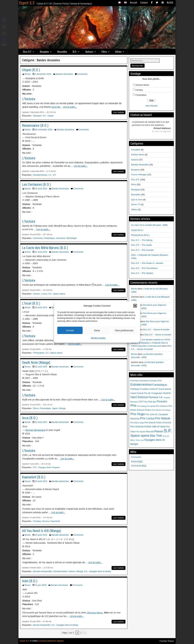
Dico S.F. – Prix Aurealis (142, 250)
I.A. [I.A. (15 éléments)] (161, 397)
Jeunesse (61, 238)
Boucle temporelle (42, 625)
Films (104, 52)
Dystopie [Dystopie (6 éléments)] (153, 381)
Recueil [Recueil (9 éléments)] (150, 432)
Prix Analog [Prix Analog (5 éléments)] (141, 406)
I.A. (50, 175)
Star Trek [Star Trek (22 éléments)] (156, 436)
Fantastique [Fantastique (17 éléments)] (160, 385)
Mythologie (72, 238)
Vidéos (134, 210)
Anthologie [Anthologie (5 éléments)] (134, 381)
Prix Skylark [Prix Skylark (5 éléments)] (141, 432)
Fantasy (37, 521)
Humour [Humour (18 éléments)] (153, 397)
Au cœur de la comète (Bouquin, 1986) (149, 225)
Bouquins (44, 52)
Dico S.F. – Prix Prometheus (144, 268)
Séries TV (136, 204)
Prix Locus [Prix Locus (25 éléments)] (147, 418)
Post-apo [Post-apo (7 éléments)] (152, 402)
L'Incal (44, 294)
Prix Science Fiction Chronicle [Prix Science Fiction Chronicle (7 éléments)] (158, 423)
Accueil (134, 3)
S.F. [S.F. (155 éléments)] (168, 431)
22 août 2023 (41, 367)
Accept (70, 330)
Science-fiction (142, 85)
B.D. (75, 52)
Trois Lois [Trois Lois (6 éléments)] (140, 440)
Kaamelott (55, 521)
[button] (135, 306)
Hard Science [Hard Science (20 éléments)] (139, 397)
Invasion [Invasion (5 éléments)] (167, 397)
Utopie (51, 116)
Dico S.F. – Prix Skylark (142, 273)
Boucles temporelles (43, 571)
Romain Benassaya (35, 430)
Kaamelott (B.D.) (34, 477)
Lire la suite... (70, 107)
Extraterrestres (40, 175)
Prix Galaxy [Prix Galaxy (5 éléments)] (166, 410)
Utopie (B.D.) (31, 70)
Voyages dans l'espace (49, 467)
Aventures (38, 238)
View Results (151, 106)
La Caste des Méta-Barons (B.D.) (45, 248)
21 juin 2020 (41, 585)
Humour (45, 521)
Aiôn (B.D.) (30, 581)
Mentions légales (98, 338)
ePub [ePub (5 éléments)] (160, 381)
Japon (55, 408)
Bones (28, 74)
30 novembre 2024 (44, 130)
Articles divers (138, 155)
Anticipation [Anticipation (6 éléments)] (144, 381)
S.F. (44, 116)
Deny (97, 330)
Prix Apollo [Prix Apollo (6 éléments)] (151, 406)
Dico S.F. (27, 52)
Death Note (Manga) (36, 363)
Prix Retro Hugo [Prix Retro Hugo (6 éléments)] (137, 423)
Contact (144, 3)
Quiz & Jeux (137, 200)
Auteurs (89, 52)
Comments (82, 74)
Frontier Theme (167, 641)
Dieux (36, 408)
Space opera (59, 294)
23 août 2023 (41, 189)
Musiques (136, 190)
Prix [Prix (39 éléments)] (133, 406)
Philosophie (39, 353)
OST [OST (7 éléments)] (141, 402)
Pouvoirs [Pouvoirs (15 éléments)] (162, 401)
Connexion (136, 457)
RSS (170, 3)
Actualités (136, 150)
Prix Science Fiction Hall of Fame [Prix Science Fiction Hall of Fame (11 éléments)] (148, 427)
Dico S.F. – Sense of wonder (156, 330)
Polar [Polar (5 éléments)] (145, 402)
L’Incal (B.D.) (31, 303)
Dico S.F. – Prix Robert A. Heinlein (147, 263)
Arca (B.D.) (30, 418)
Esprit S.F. (27, 3)
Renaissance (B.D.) (35, 125)
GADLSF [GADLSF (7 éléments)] (154, 389)
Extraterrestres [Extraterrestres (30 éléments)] (141, 385)
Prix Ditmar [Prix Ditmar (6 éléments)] (156, 410)
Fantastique (49, 238)
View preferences (124, 330)
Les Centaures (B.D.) (36, 185)
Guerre (36, 294)
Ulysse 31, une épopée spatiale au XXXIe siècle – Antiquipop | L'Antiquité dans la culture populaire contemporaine (151, 343)
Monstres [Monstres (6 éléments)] (134, 402)
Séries (118, 52)
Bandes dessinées (64, 74)
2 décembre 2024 (43, 74)
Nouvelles (62, 52)
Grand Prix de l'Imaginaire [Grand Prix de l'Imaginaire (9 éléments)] (150, 393)
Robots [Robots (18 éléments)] (159, 431)
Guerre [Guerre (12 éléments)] (167, 393)
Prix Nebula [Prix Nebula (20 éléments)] (163, 418)
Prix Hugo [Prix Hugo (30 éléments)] (138, 414)
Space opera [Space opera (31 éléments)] (140, 436)
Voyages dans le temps (100, 571)
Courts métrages (139, 175)
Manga (62, 408)
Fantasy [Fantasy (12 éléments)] (135, 389)
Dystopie (37, 116)
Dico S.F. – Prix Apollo (141, 245)
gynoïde (56, 107)
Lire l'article (119, 112)
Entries (137, 461)
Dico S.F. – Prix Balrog (142, 240)
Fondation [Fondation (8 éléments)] (144, 389)
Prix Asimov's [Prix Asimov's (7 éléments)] (162, 406)
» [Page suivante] (85, 633)
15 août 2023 (41, 481)
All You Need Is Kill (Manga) (41, 531)
